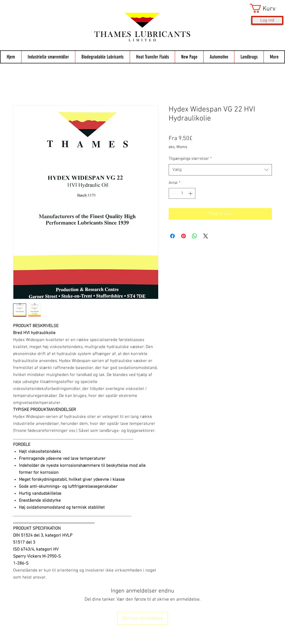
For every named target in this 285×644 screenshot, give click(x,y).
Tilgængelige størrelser (190, 159)
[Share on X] (206, 236)
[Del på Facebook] (172, 236)
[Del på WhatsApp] (195, 236)
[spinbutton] (182, 193)
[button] (267, 8)
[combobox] (220, 170)
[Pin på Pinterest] (184, 236)
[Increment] (191, 193)
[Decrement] (173, 193)
